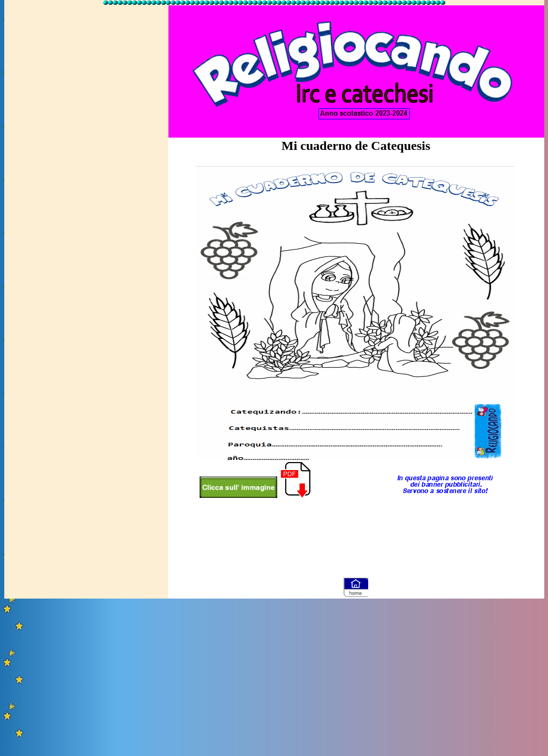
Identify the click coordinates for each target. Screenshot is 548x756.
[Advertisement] (86, 168)
